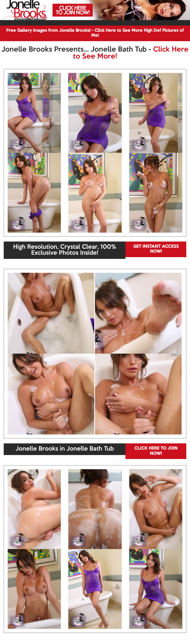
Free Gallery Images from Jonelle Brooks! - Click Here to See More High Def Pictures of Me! (95, 33)
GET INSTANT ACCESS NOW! (156, 249)
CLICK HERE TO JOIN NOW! (156, 451)
